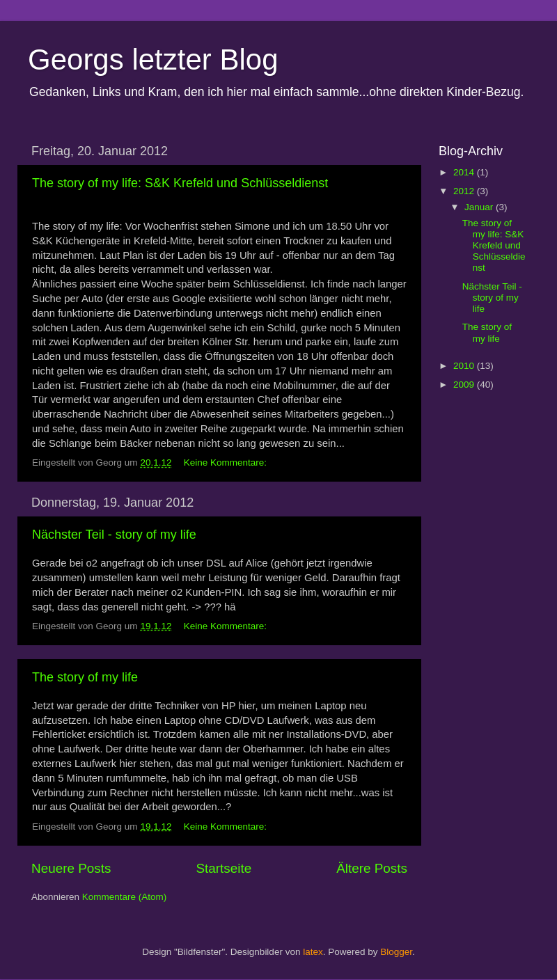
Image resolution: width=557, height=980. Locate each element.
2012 (465, 191)
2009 (465, 385)
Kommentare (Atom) (125, 897)
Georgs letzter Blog (153, 60)
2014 (465, 172)
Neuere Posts (71, 868)
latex (313, 952)
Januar (480, 207)
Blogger (396, 952)
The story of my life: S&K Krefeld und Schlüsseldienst (180, 183)
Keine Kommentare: (227, 463)
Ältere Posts (372, 868)
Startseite (223, 868)
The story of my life (85, 677)
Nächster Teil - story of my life (114, 535)
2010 (465, 366)
